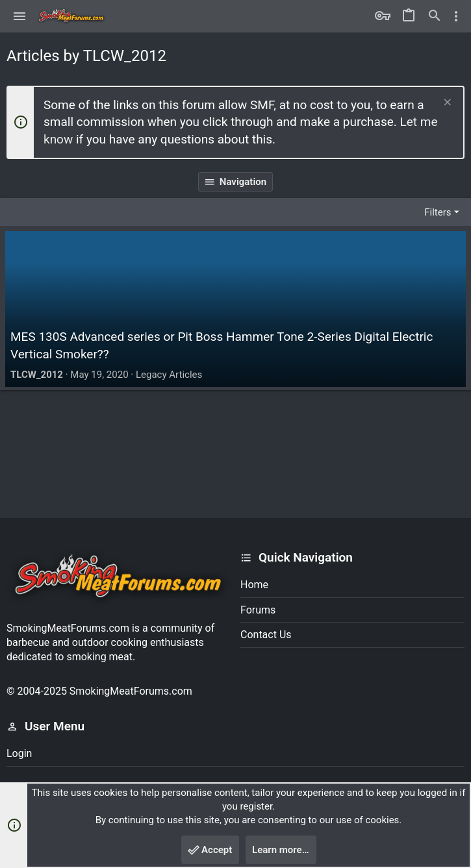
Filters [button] (438, 212)
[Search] (435, 16)
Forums (258, 610)
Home (254, 585)
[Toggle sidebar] (456, 16)
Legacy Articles (169, 375)
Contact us (266, 635)
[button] (20, 16)
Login (19, 753)
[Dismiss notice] (446, 104)
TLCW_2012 (37, 375)
